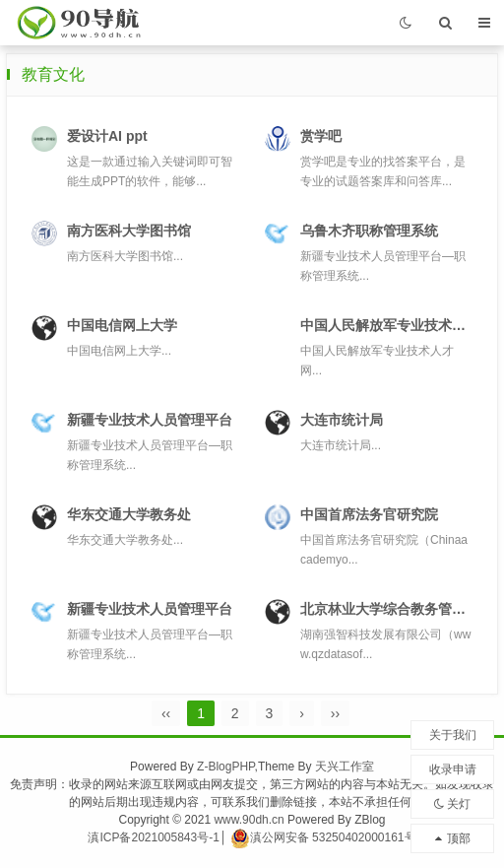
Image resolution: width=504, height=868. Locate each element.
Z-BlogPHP (225, 767)
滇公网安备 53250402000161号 (323, 837)
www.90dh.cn (249, 820)
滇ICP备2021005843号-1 (153, 837)
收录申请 (453, 769)
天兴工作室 (345, 767)
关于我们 (453, 735)
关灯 (452, 804)
